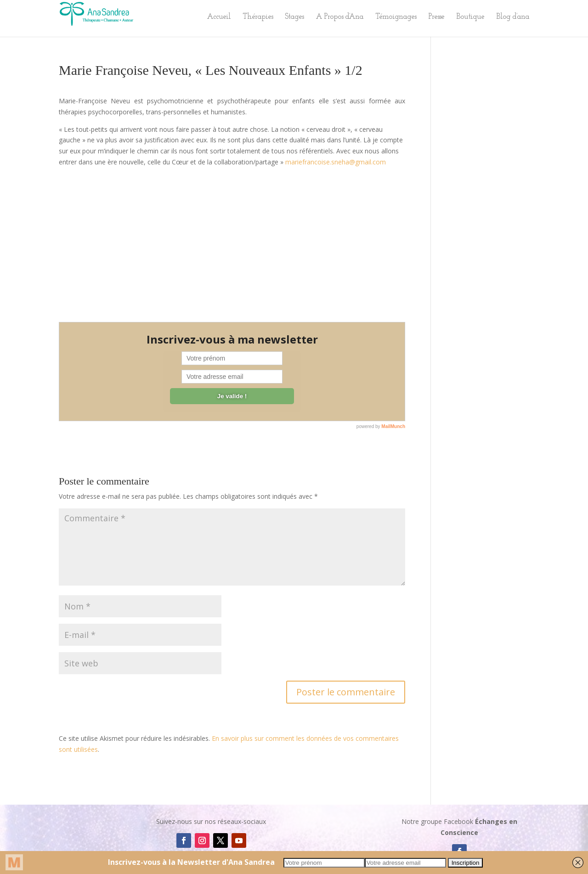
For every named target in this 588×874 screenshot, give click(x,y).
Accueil (219, 17)
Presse (436, 17)
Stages (294, 17)
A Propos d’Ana (339, 17)
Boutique (470, 17)
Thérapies (258, 17)
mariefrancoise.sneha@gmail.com (336, 162)
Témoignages (396, 17)
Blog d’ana (513, 17)
